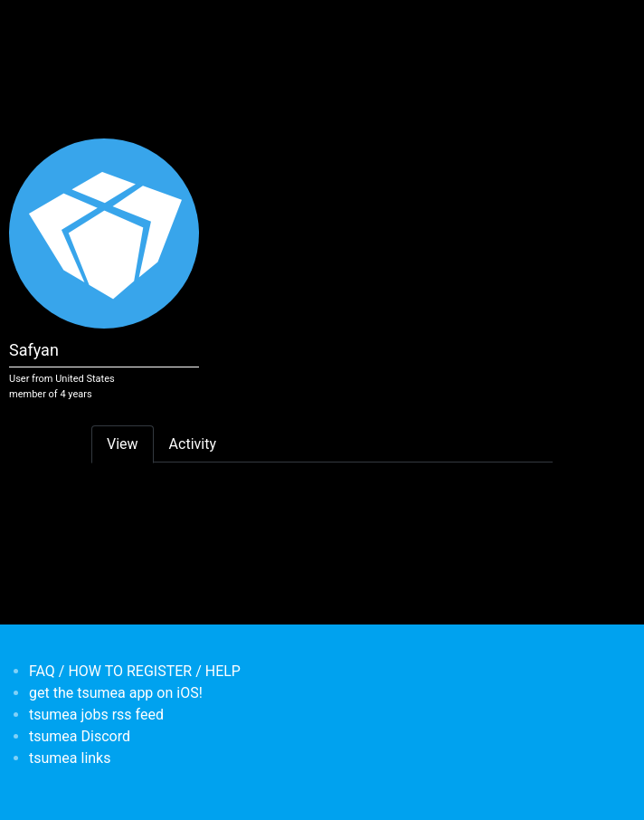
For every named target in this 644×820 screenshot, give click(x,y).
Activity (193, 444)
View (123, 444)
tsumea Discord (80, 736)
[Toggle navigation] (103, 25)
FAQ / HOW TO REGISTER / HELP (135, 671)
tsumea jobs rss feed (96, 715)
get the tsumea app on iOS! (116, 693)
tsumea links (70, 758)
